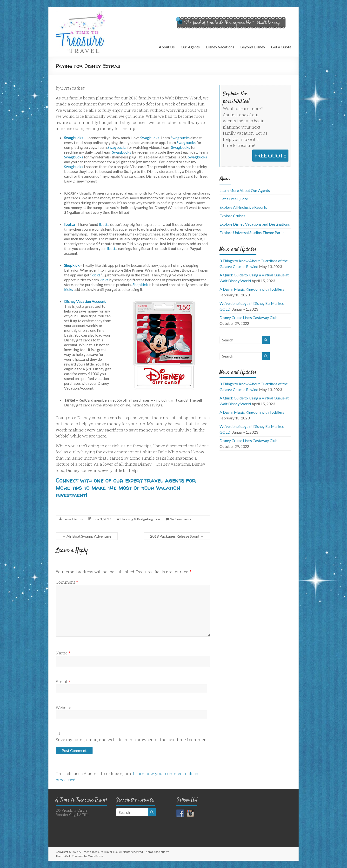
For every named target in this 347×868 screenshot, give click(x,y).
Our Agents (190, 47)
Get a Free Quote (234, 199)
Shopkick (72, 265)
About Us (167, 47)
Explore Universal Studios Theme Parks (252, 232)
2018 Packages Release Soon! (177, 536)
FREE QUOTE (270, 155)
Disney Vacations (220, 47)
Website (63, 708)
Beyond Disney (253, 47)
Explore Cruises (232, 216)
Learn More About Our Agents (245, 190)
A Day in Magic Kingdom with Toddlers (252, 289)
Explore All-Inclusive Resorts (243, 207)
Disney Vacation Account (85, 301)
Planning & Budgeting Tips (140, 519)
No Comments (180, 519)
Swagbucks (74, 138)
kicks (96, 275)
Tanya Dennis (73, 519)
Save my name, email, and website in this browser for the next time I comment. (132, 740)
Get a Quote (281, 47)
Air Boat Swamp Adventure (87, 536)
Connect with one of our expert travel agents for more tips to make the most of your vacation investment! (126, 488)
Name (63, 653)
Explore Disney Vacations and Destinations (255, 224)
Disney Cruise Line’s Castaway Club (249, 317)
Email (63, 682)
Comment (67, 582)
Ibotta (69, 224)
